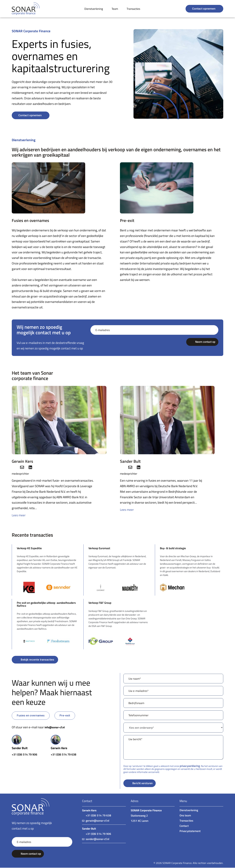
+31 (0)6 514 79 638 (65, 754)
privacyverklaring (189, 766)
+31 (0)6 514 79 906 (26, 754)
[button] (31, 716)
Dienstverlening (94, 9)
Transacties (133, 9)
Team (115, 9)
